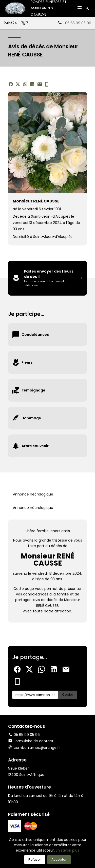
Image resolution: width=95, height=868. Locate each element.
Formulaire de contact (31, 741)
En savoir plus (68, 850)
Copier (68, 695)
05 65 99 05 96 (78, 23)
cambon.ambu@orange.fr (37, 748)
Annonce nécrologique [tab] (33, 494)
